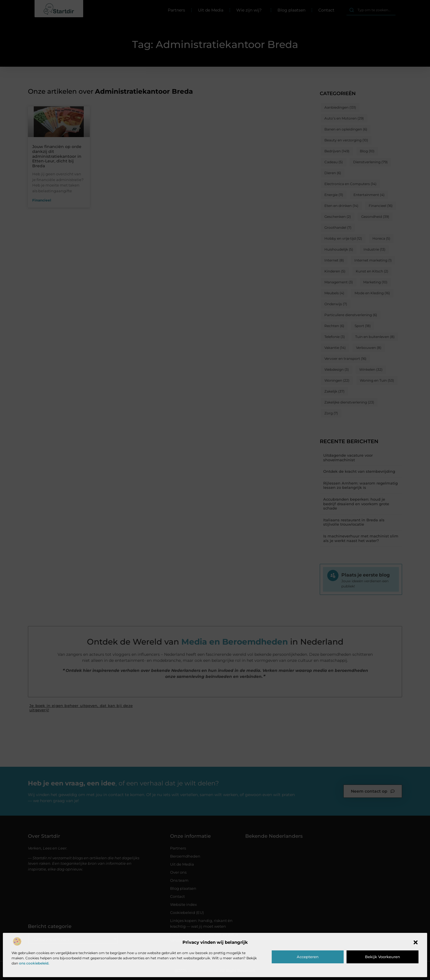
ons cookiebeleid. (34, 963)
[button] (416, 942)
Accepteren (308, 957)
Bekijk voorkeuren (383, 957)
